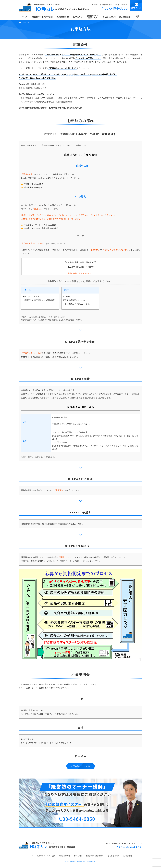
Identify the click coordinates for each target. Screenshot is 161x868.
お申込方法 (78, 17)
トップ (24, 17)
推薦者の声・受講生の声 (93, 17)
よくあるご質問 (109, 17)
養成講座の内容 (63, 17)
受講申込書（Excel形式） (35, 184)
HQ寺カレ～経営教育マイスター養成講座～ (83, 862)
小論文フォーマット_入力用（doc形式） (41, 225)
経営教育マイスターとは (42, 17)
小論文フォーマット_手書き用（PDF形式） (42, 228)
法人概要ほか (125, 17)
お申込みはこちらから (81, 766)
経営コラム (137, 17)
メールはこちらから (31, 296)
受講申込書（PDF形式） (34, 187)
